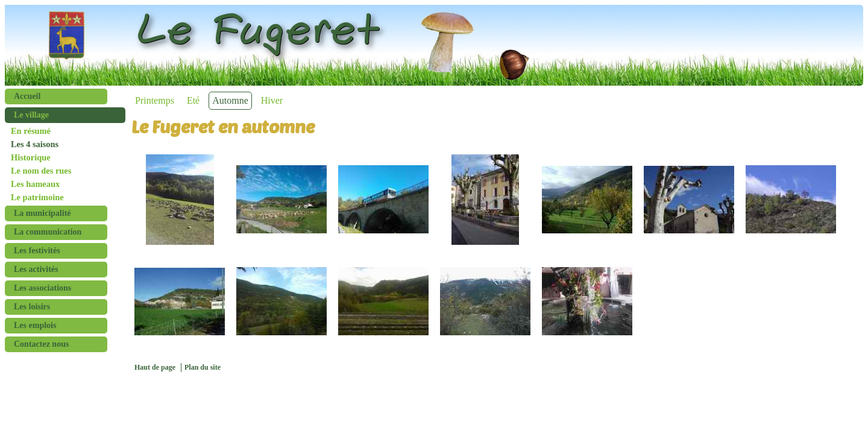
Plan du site (203, 367)
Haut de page (155, 367)
